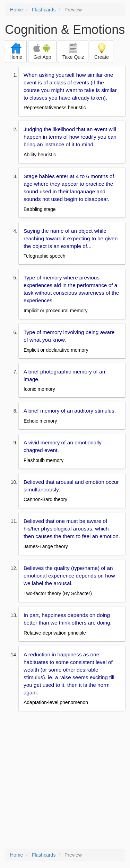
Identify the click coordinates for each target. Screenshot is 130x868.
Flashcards (44, 10)
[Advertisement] (65, 780)
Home (16, 10)
